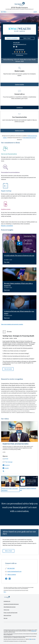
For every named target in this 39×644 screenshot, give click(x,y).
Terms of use (6, 610)
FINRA (30, 639)
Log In (35, 12)
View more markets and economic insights (12, 324)
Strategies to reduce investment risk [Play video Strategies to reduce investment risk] (28, 489)
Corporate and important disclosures (11, 604)
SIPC (35, 639)
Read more (7, 290)
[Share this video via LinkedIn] (7, 468)
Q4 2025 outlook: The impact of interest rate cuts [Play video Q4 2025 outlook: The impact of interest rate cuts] (19, 256)
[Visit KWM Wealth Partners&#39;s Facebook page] (6, 579)
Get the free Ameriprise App (21, 626)
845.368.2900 (16, 43)
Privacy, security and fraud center (10, 613)
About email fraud (7, 615)
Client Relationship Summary (30, 138)
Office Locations (12, 575)
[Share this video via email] (7, 459)
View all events (8, 369)
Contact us (20, 108)
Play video (7, 262)
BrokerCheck (34, 631)
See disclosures (20, 55)
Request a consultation (7, 226)
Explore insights (19, 84)
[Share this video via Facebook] (7, 465)
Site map (5, 618)
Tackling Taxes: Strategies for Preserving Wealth (18, 336)
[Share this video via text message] (7, 462)
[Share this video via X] (7, 471)
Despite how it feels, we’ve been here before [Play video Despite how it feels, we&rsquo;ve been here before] (10, 490)
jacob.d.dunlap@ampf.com (20, 44)
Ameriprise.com (7, 601)
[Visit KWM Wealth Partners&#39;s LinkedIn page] (10, 579)
